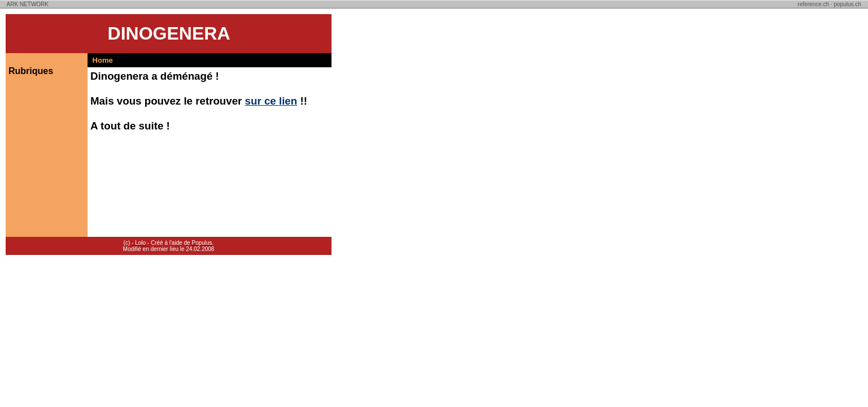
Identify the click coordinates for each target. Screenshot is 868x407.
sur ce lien (271, 101)
